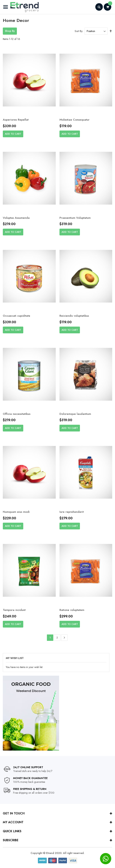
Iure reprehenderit (72, 512)
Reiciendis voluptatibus (75, 316)
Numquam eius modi (17, 512)
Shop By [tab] (10, 31)
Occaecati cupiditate (17, 316)
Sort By (79, 31)
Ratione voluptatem (73, 610)
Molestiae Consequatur (75, 120)
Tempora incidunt (15, 610)
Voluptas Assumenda (17, 218)
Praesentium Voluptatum (76, 218)
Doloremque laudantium (76, 414)
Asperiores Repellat (16, 120)
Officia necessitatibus (17, 414)
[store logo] (21, 7)
